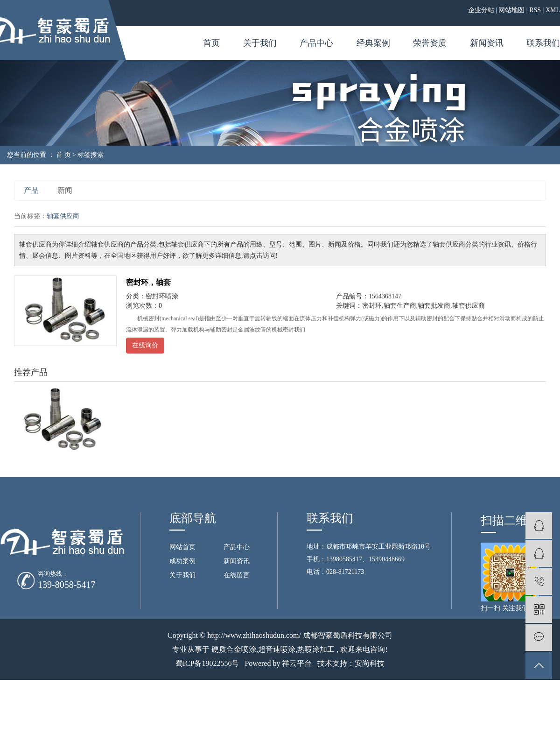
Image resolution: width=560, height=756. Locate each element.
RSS (535, 10)
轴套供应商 (469, 306)
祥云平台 (297, 663)
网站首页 (182, 547)
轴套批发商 (434, 306)
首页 (211, 43)
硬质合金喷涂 (234, 649)
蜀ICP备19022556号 (207, 663)
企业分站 (481, 10)
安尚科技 (370, 663)
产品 (31, 190)
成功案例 (182, 561)
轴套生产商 (400, 306)
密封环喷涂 (162, 296)
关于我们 (260, 43)
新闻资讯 (487, 43)
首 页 (63, 155)
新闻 (65, 190)
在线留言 (237, 575)
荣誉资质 (430, 43)
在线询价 (145, 345)
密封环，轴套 (148, 282)
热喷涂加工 (316, 649)
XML (553, 10)
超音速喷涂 (277, 649)
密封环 (372, 306)
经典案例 (373, 43)
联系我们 (543, 43)
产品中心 (316, 43)
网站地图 (511, 10)
